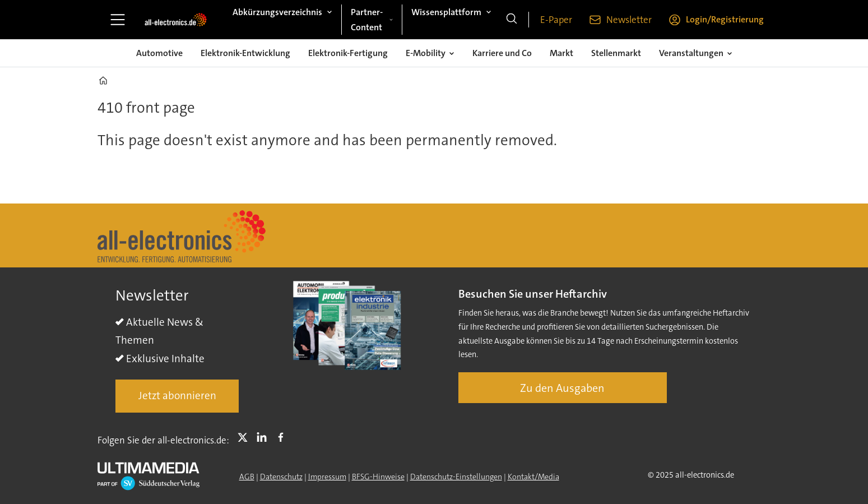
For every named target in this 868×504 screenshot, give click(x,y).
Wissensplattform (446, 12)
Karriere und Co (502, 53)
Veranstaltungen (691, 53)
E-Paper (556, 20)
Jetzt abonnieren (177, 396)
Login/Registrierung (725, 19)
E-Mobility (426, 53)
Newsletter (629, 20)
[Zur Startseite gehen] (176, 20)
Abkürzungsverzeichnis (277, 12)
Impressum (327, 477)
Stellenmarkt (616, 53)
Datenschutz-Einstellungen (456, 477)
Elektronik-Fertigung (348, 53)
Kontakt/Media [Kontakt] (533, 477)
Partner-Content (367, 20)
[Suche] (512, 20)
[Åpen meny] (118, 20)
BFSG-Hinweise (378, 477)
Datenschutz (281, 477)
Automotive (159, 53)
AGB (247, 477)
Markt (561, 53)
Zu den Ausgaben (562, 388)
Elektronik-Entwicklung (245, 53)
